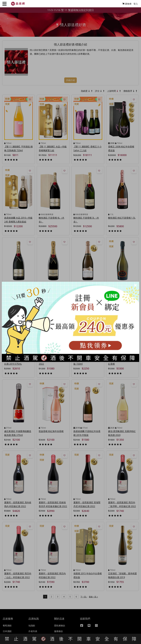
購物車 (125, 4)
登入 (134, 4)
